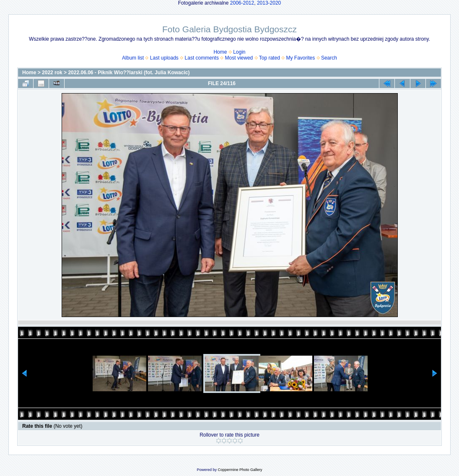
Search (329, 58)
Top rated (270, 58)
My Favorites (301, 58)
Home (220, 52)
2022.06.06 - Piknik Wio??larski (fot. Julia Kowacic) (129, 73)
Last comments (202, 58)
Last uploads (164, 58)
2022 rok (52, 73)
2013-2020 (269, 3)
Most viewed (239, 58)
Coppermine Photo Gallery (240, 470)
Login (239, 52)
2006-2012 (242, 3)
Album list (133, 58)
